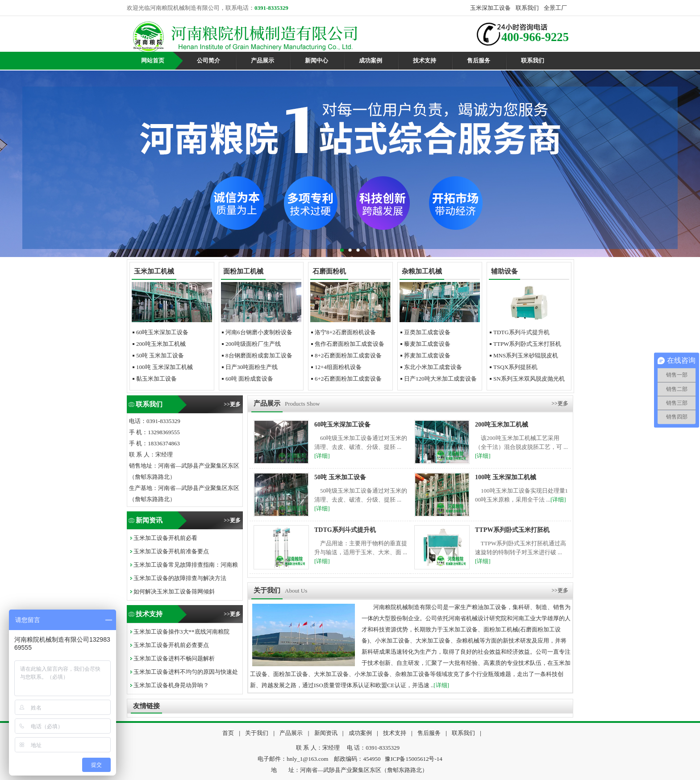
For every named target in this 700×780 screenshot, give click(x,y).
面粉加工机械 (243, 271)
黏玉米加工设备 (156, 379)
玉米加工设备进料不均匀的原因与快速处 (186, 672)
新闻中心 (317, 60)
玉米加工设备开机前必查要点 (171, 645)
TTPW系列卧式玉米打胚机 (527, 344)
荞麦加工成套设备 (427, 355)
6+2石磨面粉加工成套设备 (348, 379)
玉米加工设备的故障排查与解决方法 (180, 578)
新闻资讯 (326, 733)
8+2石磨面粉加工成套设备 (348, 355)
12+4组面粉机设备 (338, 367)
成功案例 (371, 60)
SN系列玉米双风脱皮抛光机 (529, 379)
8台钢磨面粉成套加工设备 (259, 355)
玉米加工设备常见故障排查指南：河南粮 (186, 565)
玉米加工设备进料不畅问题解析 (174, 658)
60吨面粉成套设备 (249, 379)
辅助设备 (504, 271)
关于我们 (257, 733)
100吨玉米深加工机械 (165, 367)
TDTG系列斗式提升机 (521, 332)
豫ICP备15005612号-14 (414, 759)
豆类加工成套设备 (427, 332)
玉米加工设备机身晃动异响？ (171, 685)
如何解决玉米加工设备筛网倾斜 (174, 591)
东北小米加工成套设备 (433, 367)
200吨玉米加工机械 (161, 344)
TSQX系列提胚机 (515, 367)
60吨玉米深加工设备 (162, 332)
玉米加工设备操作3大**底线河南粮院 (181, 632)
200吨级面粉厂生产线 (253, 344)
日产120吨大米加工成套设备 (440, 379)
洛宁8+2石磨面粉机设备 (345, 332)
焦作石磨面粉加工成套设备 (350, 344)
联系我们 (527, 8)
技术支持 (425, 60)
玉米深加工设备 (490, 8)
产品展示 (262, 60)
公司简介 (208, 60)
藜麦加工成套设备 (427, 344)
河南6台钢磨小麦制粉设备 (259, 332)
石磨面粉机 (329, 271)
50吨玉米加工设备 (160, 355)
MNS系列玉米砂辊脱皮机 (526, 355)
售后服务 (479, 60)
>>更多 (232, 404)
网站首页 (153, 60)
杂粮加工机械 (422, 271)
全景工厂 (555, 8)
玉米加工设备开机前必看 (165, 538)
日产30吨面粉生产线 (252, 367)
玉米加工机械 (154, 271)
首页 (228, 733)
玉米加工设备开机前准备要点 (171, 551)
